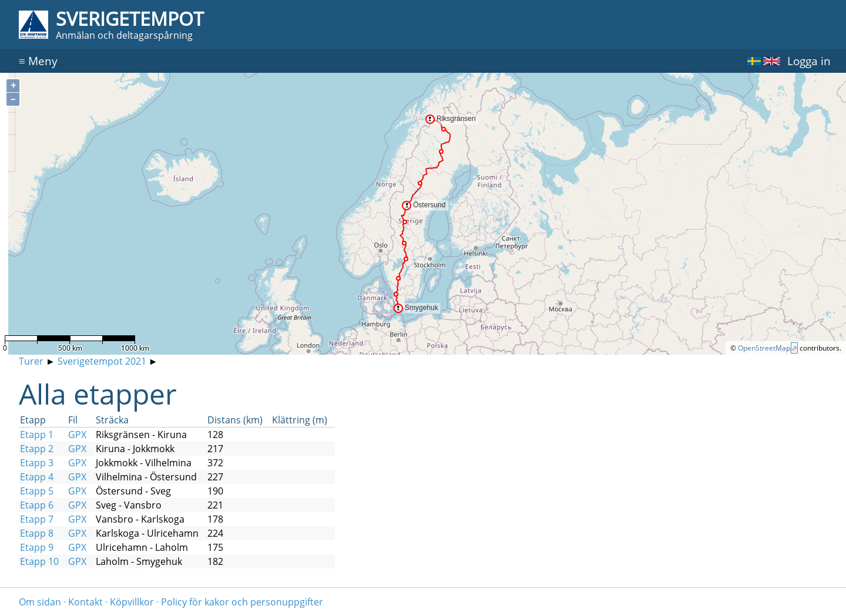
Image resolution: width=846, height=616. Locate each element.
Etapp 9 (37, 547)
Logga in (809, 61)
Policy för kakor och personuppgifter (242, 602)
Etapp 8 (37, 533)
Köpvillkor (132, 602)
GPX (77, 435)
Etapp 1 (37, 435)
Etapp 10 (39, 561)
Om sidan (40, 602)
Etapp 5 (37, 491)
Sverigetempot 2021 (102, 361)
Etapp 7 (37, 519)
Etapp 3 (37, 463)
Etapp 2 (37, 449)
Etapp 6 (37, 505)
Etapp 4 (37, 477)
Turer (31, 361)
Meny (38, 61)
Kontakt (85, 602)
